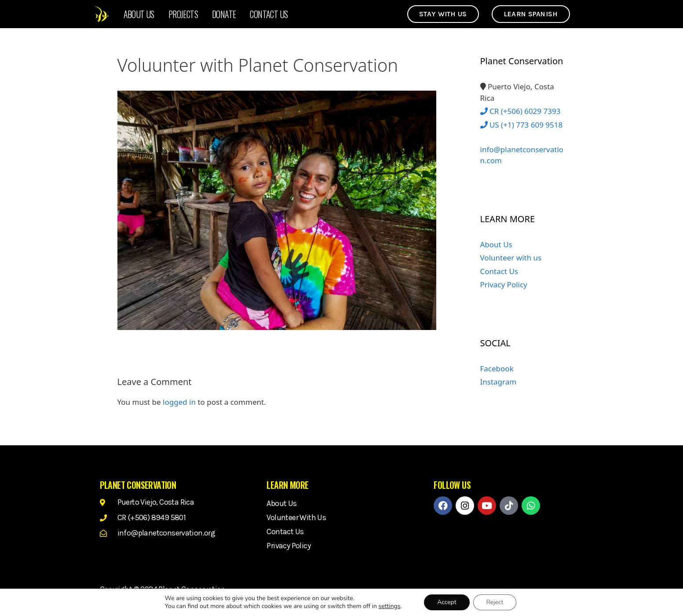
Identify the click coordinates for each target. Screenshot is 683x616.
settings (390, 606)
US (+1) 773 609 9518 (522, 125)
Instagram (499, 382)
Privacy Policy (504, 284)
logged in (179, 402)
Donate (224, 14)
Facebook (497, 368)
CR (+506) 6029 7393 (520, 111)
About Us (139, 14)
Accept (447, 602)
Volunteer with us (511, 258)
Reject (495, 602)
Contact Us (269, 14)
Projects (183, 14)
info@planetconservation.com (522, 150)
